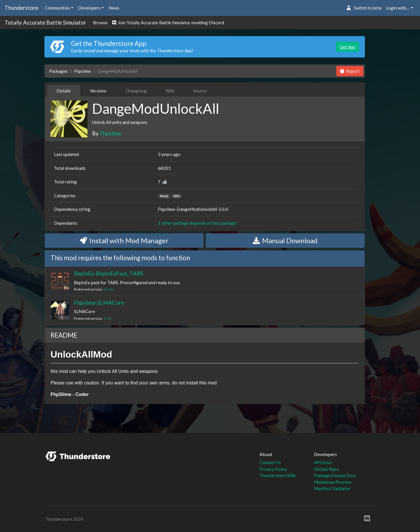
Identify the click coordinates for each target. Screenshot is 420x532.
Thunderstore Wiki (278, 475)
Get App (348, 47)
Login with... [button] (398, 8)
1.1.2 (107, 318)
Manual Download (285, 240)
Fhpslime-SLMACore (99, 303)
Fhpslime (82, 71)
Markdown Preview (333, 482)
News (114, 8)
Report (350, 71)
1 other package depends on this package (197, 223)
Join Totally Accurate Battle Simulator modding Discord (168, 23)
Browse (100, 23)
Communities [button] (57, 8)
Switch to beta (364, 8)
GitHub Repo (326, 469)
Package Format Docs (335, 475)
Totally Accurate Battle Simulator (45, 22)
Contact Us (270, 462)
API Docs (323, 462)
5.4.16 (108, 289)
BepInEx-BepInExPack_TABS (109, 273)
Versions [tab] (98, 91)
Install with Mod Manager (124, 240)
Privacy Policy (273, 469)
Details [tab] (64, 91)
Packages (58, 71)
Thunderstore (21, 8)
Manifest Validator (332, 488)
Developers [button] (89, 8)
